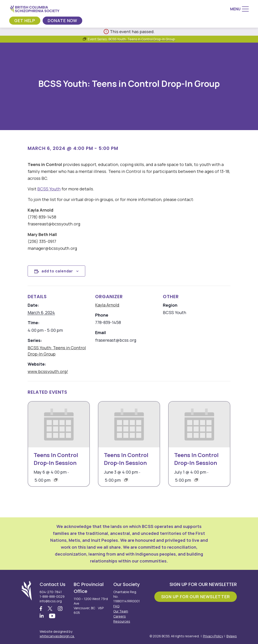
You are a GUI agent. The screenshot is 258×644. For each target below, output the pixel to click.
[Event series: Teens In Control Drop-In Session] (56, 480)
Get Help (25, 20)
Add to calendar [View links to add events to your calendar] (57, 271)
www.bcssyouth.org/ (48, 371)
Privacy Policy (213, 636)
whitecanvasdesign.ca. (57, 636)
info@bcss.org (51, 601)
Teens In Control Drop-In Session (56, 459)
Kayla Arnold (107, 305)
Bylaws (232, 636)
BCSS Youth (49, 189)
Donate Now (62, 20)
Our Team (121, 611)
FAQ (116, 606)
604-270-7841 (51, 592)
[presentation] (59, 424)
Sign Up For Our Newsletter (196, 597)
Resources (122, 621)
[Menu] (239, 9)
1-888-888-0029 (52, 596)
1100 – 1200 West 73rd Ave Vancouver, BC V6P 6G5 (91, 606)
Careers (120, 616)
